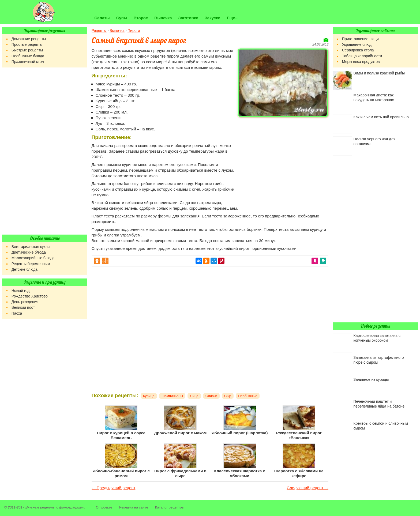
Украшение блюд (357, 44)
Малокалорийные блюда (33, 258)
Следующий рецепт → (307, 488)
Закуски (212, 18)
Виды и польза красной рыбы (379, 73)
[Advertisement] (283, 157)
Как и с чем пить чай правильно (381, 117)
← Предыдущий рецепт (114, 488)
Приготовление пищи (360, 39)
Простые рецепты (27, 44)
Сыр (228, 396)
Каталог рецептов (169, 507)
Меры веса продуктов (361, 62)
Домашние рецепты (29, 39)
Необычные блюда (28, 56)
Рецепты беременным (31, 264)
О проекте (104, 507)
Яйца (194, 396)
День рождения (25, 302)
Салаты (102, 18)
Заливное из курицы (371, 379)
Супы (122, 18)
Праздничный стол (28, 62)
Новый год (21, 291)
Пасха (17, 313)
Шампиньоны (172, 396)
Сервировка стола (358, 50)
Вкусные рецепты (40, 507)
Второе (141, 18)
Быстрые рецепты (27, 50)
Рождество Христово (30, 296)
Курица (149, 396)
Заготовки (188, 18)
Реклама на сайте (134, 507)
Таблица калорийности (362, 56)
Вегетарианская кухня (31, 247)
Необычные (248, 396)
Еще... (233, 18)
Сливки (211, 396)
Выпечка (163, 18)
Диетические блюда (29, 252)
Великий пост (23, 307)
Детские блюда (25, 269)
